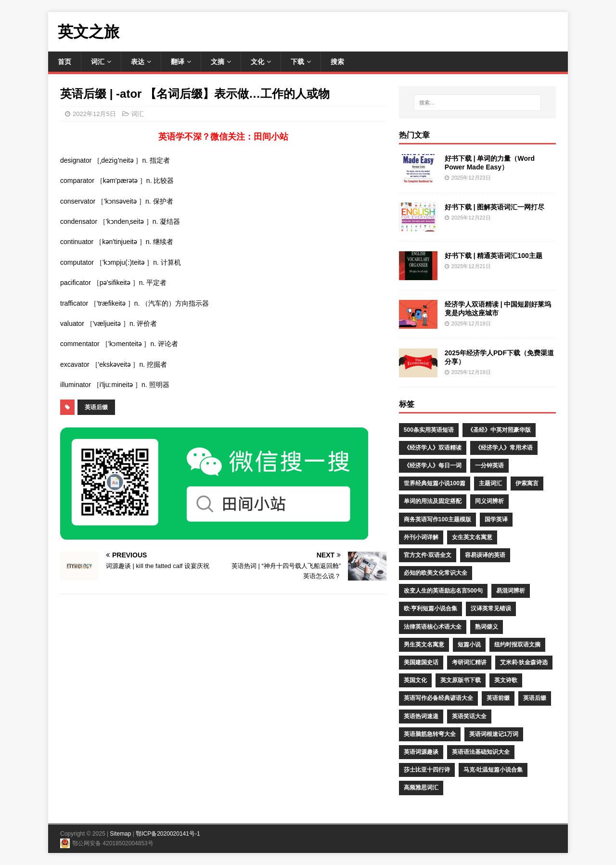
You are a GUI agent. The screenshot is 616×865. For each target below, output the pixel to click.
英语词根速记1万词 (494, 734)
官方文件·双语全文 (428, 555)
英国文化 (415, 680)
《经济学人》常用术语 (504, 448)
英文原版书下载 (461, 680)
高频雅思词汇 (421, 788)
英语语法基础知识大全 (481, 752)
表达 (138, 62)
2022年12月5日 (94, 114)
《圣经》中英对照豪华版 (499, 430)
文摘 (218, 62)
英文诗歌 (506, 680)
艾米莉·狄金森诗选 (524, 662)
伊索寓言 (527, 483)
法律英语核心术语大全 (433, 627)
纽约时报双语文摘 (517, 645)
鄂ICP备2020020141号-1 (168, 834)
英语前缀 (498, 698)
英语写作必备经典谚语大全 (438, 698)
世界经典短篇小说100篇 (435, 483)
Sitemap (120, 834)
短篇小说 (469, 645)
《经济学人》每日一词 (433, 465)
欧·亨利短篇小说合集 (430, 608)
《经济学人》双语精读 (433, 448)
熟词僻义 (487, 627)
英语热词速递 (421, 716)
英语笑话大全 (469, 716)
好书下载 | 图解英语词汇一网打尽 (495, 207)
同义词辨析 (489, 501)
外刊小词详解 (421, 537)
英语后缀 (96, 407)
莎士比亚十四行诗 (427, 770)
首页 (64, 62)
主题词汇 (490, 483)
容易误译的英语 (485, 555)
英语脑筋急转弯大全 (430, 734)
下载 (297, 62)
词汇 (98, 62)
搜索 (337, 62)
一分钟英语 (489, 465)
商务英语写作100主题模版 (437, 519)
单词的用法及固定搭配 (433, 501)
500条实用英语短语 (429, 430)
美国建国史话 (421, 662)
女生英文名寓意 (472, 537)
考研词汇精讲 (469, 662)
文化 (257, 62)
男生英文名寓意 (424, 645)
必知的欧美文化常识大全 (436, 573)
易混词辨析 (511, 591)
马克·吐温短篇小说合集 (493, 770)
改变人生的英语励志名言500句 (443, 591)
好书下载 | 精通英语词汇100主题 (494, 256)
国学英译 (496, 519)
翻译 (178, 62)
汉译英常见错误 (491, 608)
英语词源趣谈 (421, 752)
